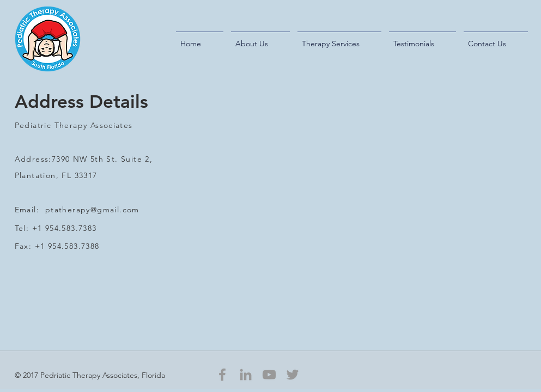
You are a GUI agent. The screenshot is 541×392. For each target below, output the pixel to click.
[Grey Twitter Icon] (293, 375)
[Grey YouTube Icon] (269, 375)
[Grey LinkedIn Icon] (246, 375)
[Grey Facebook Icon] (222, 375)
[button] (260, 39)
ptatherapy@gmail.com (92, 210)
